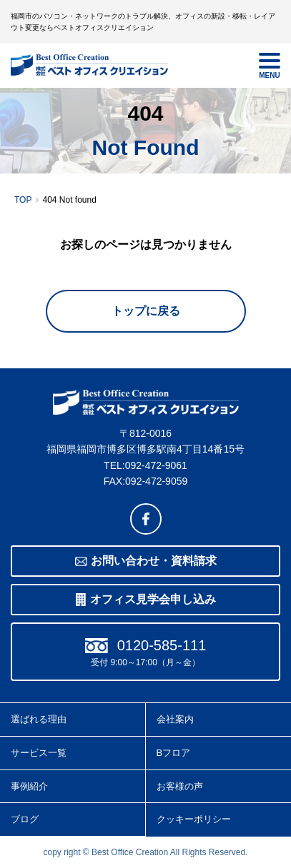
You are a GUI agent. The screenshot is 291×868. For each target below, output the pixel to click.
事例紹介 (29, 786)
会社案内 (175, 719)
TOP (23, 200)
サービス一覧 (39, 753)
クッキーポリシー (194, 819)
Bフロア (174, 753)
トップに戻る (146, 311)
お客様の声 (180, 786)
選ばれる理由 (39, 719)
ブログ (25, 819)
